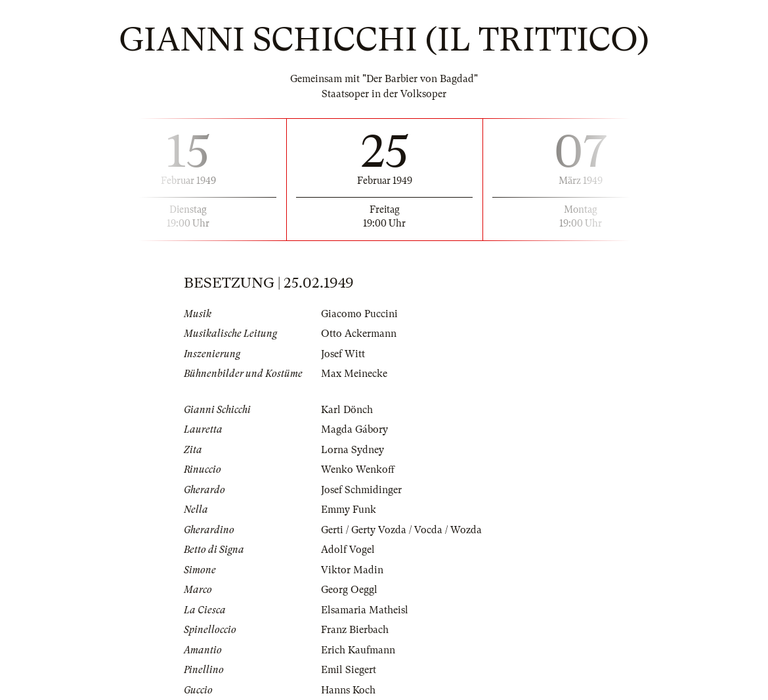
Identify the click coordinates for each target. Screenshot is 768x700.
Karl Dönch (347, 410)
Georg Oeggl (349, 590)
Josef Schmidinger (361, 490)
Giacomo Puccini (359, 314)
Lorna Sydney (352, 450)
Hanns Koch (348, 690)
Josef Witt (343, 354)
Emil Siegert (349, 670)
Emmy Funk (349, 510)
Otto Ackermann (359, 334)
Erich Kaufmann (358, 650)
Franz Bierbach (355, 630)
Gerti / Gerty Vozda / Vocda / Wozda (401, 530)
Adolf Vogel (348, 550)
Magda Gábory (354, 429)
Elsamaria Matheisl (365, 610)
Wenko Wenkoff (358, 470)
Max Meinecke (354, 374)
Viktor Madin (352, 570)
